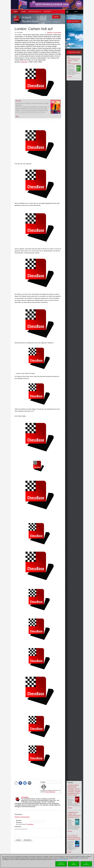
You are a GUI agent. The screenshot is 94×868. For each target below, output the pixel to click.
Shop (16, 12)
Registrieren (30, 824)
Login (76, 12)
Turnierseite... (24, 62)
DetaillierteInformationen (61, 864)
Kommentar (18, 827)
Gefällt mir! (50, 32)
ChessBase (25, 797)
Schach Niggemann (50, 792)
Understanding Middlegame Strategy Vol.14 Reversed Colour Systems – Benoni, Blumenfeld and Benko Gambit (74, 790)
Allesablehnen (74, 864)
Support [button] (48, 12)
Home (24, 12)
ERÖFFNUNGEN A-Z (35, 12)
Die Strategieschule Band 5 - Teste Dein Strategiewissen (74, 61)
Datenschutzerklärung (63, 859)
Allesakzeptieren (86, 864)
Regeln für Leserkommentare (22, 817)
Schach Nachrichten (30, 19)
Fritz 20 (18, 101)
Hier (79, 858)
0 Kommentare (57, 32)
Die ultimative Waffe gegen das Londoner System (74, 838)
